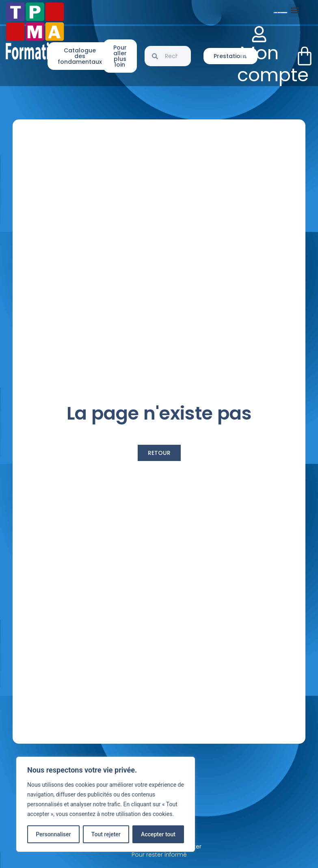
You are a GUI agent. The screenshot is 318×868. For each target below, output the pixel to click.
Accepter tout (158, 834)
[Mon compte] (259, 34)
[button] (295, 10)
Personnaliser (53, 834)
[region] (106, 804)
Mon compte (273, 64)
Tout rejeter (106, 834)
